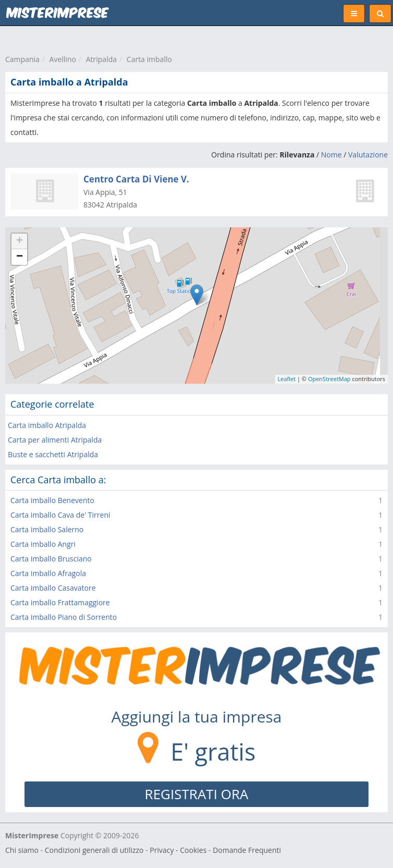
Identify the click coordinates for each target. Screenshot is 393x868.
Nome (331, 155)
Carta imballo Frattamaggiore (60, 602)
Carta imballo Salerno (47, 529)
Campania (22, 59)
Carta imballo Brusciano (51, 559)
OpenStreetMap (329, 379)
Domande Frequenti (247, 850)
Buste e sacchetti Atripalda (53, 454)
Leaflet (287, 379)
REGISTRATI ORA (197, 794)
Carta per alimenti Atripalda (55, 440)
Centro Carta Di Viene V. (136, 179)
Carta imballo (149, 59)
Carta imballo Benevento (52, 500)
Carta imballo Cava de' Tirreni (60, 515)
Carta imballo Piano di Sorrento (64, 617)
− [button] (20, 257)
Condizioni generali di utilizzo (94, 850)
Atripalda (101, 59)
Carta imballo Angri (43, 544)
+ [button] (20, 241)
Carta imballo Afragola (48, 573)
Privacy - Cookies (178, 850)
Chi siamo (22, 850)
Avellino (63, 59)
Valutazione (368, 155)
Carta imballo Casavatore (53, 588)
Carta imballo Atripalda (47, 425)
